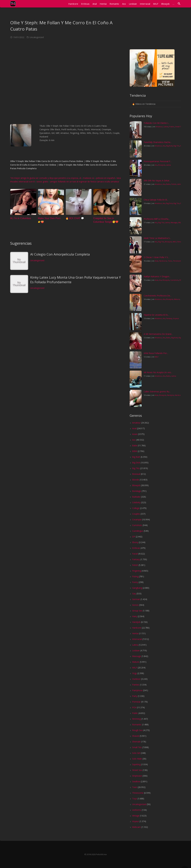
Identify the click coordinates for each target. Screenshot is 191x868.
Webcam (136, 827)
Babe (168, 184)
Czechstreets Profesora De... (158, 296)
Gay (134, 594)
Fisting (135, 576)
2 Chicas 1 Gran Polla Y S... (156, 257)
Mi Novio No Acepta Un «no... (158, 372)
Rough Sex (137, 730)
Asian (135, 434)
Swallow (136, 781)
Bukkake (136, 497)
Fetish (174, 184)
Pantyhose (137, 690)
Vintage (136, 816)
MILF (180, 222)
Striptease (137, 776)
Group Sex (137, 611)
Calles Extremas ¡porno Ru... (157, 392)
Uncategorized (37, 37)
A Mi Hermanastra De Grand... (158, 334)
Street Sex (137, 770)
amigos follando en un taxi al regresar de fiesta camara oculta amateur (85, 182)
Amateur (159, 127)
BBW (135, 451)
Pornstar (136, 702)
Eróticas (136, 548)
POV (134, 707)
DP (180, 280)
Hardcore (163, 261)
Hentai (135, 633)
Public (172, 127)
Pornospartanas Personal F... (158, 161)
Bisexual (136, 474)
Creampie (137, 519)
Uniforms (137, 810)
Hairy (135, 616)
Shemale (136, 742)
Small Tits (179, 127)
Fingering (137, 571)
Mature (177, 299)
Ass (164, 146)
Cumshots (174, 280)
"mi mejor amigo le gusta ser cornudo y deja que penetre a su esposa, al (46, 178)
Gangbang (137, 588)
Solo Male (137, 759)
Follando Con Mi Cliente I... (156, 123)
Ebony (135, 542)
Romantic (137, 725)
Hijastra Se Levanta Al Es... (156, 315)
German (136, 599)
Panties (136, 685)
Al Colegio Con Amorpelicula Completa (60, 254)
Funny (135, 582)
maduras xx (89, 178)
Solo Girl (136, 753)
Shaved (136, 736)
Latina (166, 127)
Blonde (136, 480)
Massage (174, 222)
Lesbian (136, 650)
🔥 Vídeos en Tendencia (144, 104)
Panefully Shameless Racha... (158, 142)
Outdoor (136, 679)
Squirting (136, 764)
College (136, 508)
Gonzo (135, 605)
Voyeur (176, 318)
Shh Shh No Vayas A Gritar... (157, 181)
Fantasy (169, 318)
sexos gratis (42, 182)
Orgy (134, 673)
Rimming (136, 719)
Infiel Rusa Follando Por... (156, 353)
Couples (136, 514)
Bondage (137, 491)
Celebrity (136, 502)
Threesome (178, 261)
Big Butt (169, 146)
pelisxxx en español (105, 178)
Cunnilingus (138, 531)
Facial (135, 554)
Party (135, 696)
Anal (156, 261)
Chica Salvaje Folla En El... (156, 200)
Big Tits (176, 146)
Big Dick (169, 203)
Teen (170, 261)
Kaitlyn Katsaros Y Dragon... (157, 276)
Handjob (170, 395)
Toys (135, 799)
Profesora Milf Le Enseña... (157, 219)
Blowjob (162, 165)
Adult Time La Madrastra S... (157, 238)
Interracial (137, 639)
